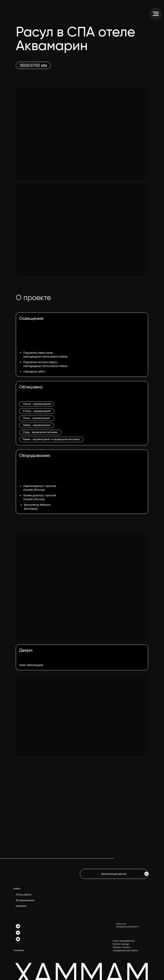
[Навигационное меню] (156, 14)
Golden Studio (121, 947)
